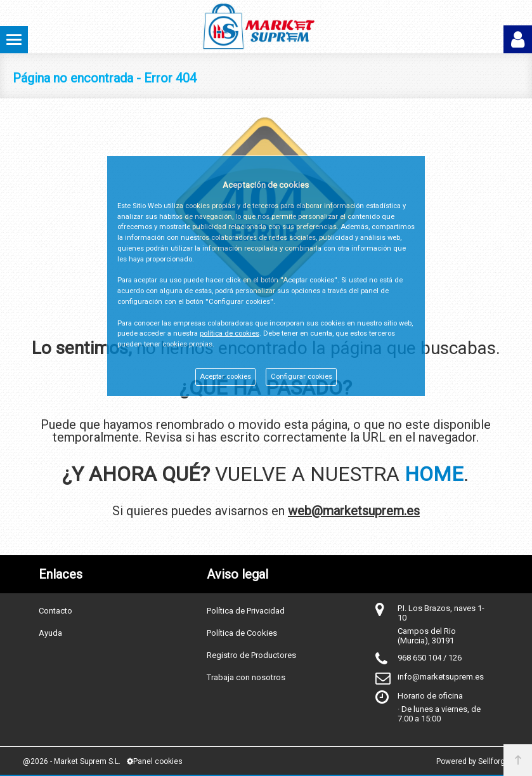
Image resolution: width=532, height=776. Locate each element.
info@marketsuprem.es (441, 677)
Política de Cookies (242, 633)
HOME (434, 474)
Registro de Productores (251, 655)
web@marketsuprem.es (354, 511)
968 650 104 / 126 (430, 658)
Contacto (55, 611)
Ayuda (50, 633)
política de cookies (230, 333)
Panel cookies (155, 761)
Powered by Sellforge (473, 761)
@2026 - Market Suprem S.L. (72, 761)
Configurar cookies (302, 377)
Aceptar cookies (225, 377)
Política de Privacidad (246, 611)
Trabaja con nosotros (246, 677)
